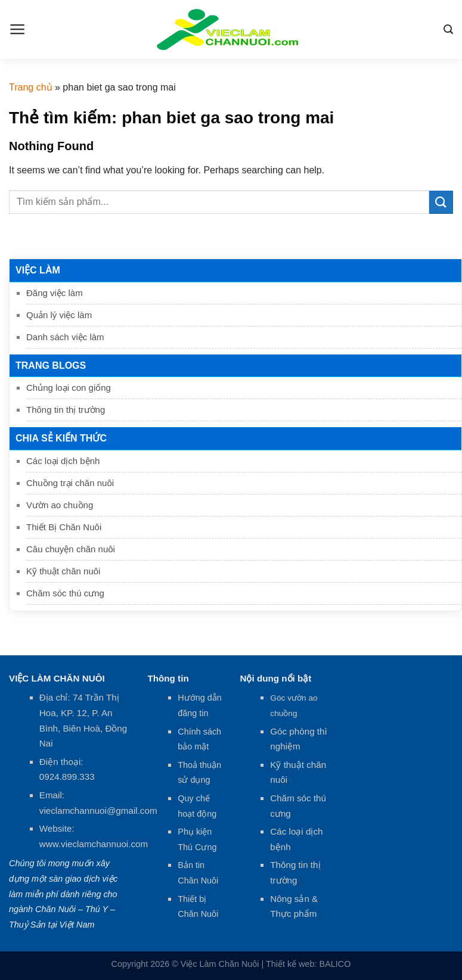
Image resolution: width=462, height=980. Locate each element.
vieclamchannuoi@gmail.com (98, 811)
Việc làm (38, 270)
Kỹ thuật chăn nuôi (63, 571)
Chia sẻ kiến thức (61, 438)
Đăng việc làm (55, 293)
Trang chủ (31, 87)
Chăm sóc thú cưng (65, 593)
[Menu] (18, 29)
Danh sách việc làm (65, 337)
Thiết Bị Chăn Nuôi (64, 527)
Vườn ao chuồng (60, 505)
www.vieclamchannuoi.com (94, 844)
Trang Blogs (51, 365)
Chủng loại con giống (69, 388)
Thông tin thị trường (66, 410)
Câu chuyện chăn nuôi (71, 549)
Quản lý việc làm (59, 315)
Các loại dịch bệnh (63, 461)
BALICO (335, 964)
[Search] (448, 29)
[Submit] (441, 202)
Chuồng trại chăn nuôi (70, 483)
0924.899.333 (67, 777)
